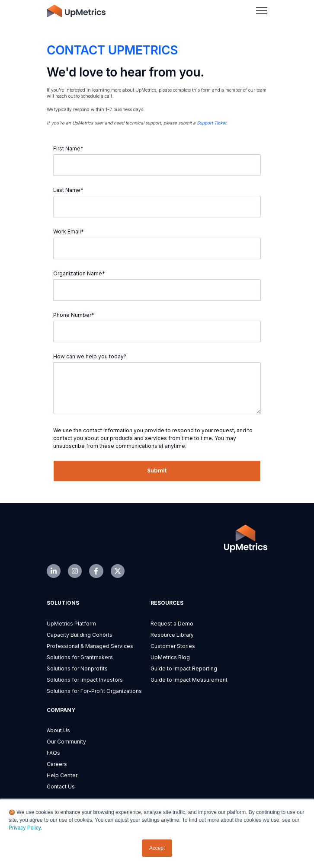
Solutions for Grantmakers (80, 657)
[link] (76, 10)
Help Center (62, 775)
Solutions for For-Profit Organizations (94, 691)
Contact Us (61, 787)
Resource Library (172, 635)
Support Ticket (211, 123)
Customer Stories (173, 646)
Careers (57, 764)
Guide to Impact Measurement (189, 680)
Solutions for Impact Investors (85, 680)
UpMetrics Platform (71, 624)
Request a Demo (172, 624)
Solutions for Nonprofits (77, 669)
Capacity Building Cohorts (80, 635)
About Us (58, 730)
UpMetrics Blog (170, 657)
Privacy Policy (25, 828)
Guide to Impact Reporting (184, 669)
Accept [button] (157, 848)
